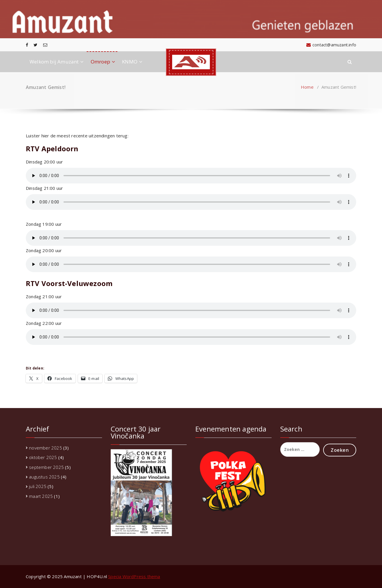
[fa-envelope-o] (45, 45)
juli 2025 (38, 486)
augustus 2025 (44, 477)
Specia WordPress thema (134, 576)
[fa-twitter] (36, 45)
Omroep (100, 62)
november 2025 (46, 448)
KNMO (130, 62)
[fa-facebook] (27, 45)
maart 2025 (41, 496)
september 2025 (46, 467)
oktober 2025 (43, 457)
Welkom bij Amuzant (54, 62)
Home (307, 87)
